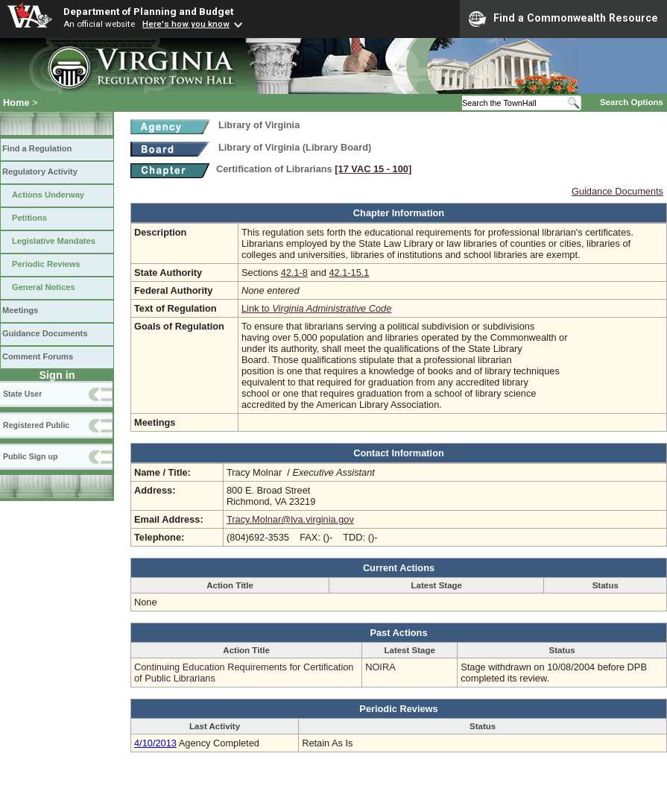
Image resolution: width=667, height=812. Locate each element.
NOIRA (380, 667)
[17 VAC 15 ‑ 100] (373, 169)
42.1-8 (294, 273)
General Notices (44, 287)
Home (16, 103)
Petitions (29, 218)
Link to (316, 308)
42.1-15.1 (349, 273)
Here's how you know (186, 24)
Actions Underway (48, 195)
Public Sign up (30, 456)
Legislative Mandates (54, 241)
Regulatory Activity (40, 171)
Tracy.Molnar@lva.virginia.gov (290, 519)
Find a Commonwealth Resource (563, 19)
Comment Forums (38, 356)
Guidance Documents (45, 333)
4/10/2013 (155, 743)
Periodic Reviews (46, 264)
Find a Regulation (37, 148)
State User (22, 394)
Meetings (20, 310)
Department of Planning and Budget (148, 11)
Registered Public (36, 425)
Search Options (632, 102)
